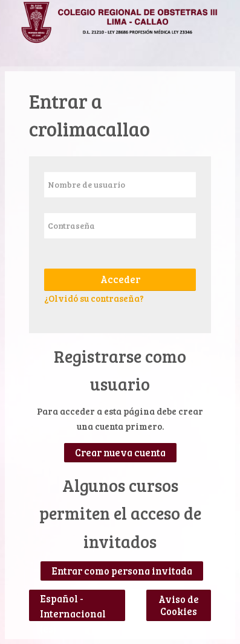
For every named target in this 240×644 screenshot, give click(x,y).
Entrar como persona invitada (122, 571)
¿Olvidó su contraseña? (94, 298)
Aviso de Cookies (179, 605)
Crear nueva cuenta (120, 453)
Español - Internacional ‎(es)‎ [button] (73, 596)
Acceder (120, 279)
